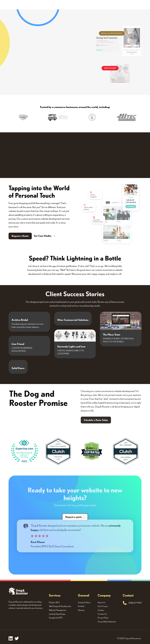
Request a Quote (20, 236)
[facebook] (11, 638)
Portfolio (81, 606)
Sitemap (81, 610)
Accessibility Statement (107, 622)
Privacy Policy (103, 618)
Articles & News (84, 602)
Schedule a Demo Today (100, 420)
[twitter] (17, 638)
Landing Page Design (57, 614)
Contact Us (102, 614)
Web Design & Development (60, 606)
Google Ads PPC (56, 618)
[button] (16, 119)
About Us (101, 602)
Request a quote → (75, 517)
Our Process (103, 606)
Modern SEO (54, 602)
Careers (101, 610)
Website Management (58, 610)
